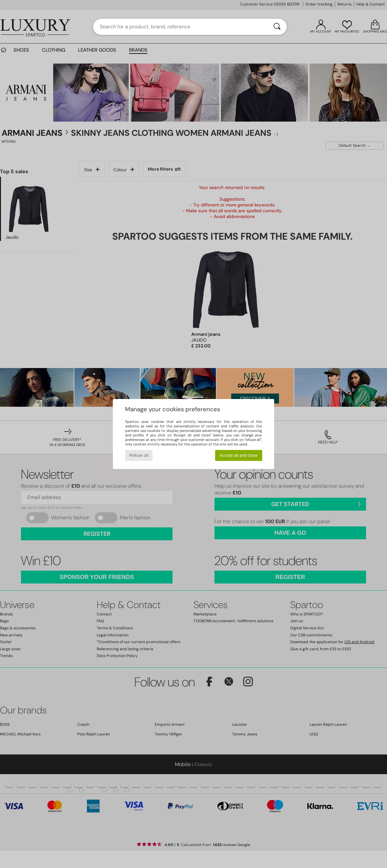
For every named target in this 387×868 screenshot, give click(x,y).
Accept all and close (239, 455)
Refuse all (139, 455)
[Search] (277, 27)
